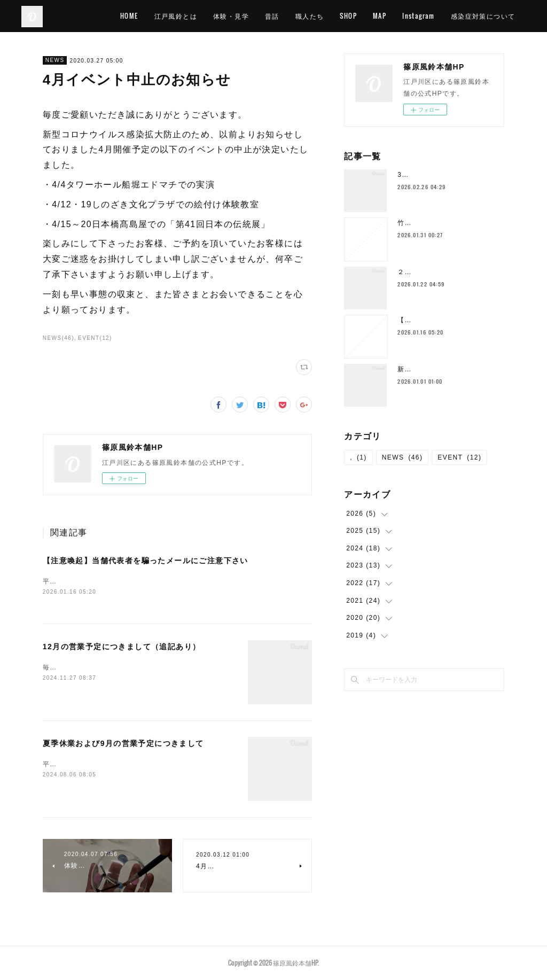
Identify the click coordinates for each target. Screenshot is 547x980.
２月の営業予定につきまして (444, 272)
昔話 (321, 16)
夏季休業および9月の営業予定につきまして (123, 744)
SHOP (397, 16)
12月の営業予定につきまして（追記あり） (122, 648)
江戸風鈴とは (224, 16)
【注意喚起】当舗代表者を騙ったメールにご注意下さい (146, 561)
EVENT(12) (95, 338)
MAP (429, 16)
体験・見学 (280, 16)
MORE (509, 16)
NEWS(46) (58, 338)
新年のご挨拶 (419, 369)
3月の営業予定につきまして (443, 175)
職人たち (358, 16)
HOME (178, 16)
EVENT (459, 457)
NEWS (55, 60)
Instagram (468, 16)
